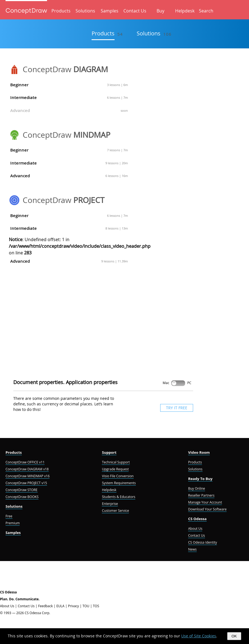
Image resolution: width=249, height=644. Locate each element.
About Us (195, 529)
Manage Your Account (205, 502)
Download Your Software (207, 509)
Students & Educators (119, 497)
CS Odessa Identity (203, 542)
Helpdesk (185, 11)
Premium (13, 523)
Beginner (69, 85)
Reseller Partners (201, 495)
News (192, 549)
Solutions (85, 11)
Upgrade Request (115, 469)
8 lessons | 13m (117, 228)
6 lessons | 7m (117, 97)
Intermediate (69, 97)
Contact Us (135, 11)
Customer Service (115, 511)
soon (124, 110)
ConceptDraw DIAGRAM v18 (27, 469)
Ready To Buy (200, 479)
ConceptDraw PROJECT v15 (26, 483)
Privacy (74, 606)
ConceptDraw (65, 69)
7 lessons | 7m (117, 150)
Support (109, 452)
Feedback (46, 606)
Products (61, 11)
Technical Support (116, 462)
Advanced (69, 110)
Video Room (199, 452)
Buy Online (197, 488)
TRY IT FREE (177, 408)
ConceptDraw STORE (22, 490)
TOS (96, 606)
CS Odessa (197, 519)
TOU (86, 606)
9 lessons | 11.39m (115, 261)
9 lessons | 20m (117, 163)
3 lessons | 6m (117, 85)
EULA (60, 606)
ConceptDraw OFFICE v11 (25, 462)
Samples (110, 11)
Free (9, 516)
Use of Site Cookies (199, 636)
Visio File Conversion (118, 476)
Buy (160, 11)
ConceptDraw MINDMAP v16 (28, 476)
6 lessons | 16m (117, 176)
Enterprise (110, 504)
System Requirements (119, 483)
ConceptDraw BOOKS (22, 497)
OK (234, 636)
